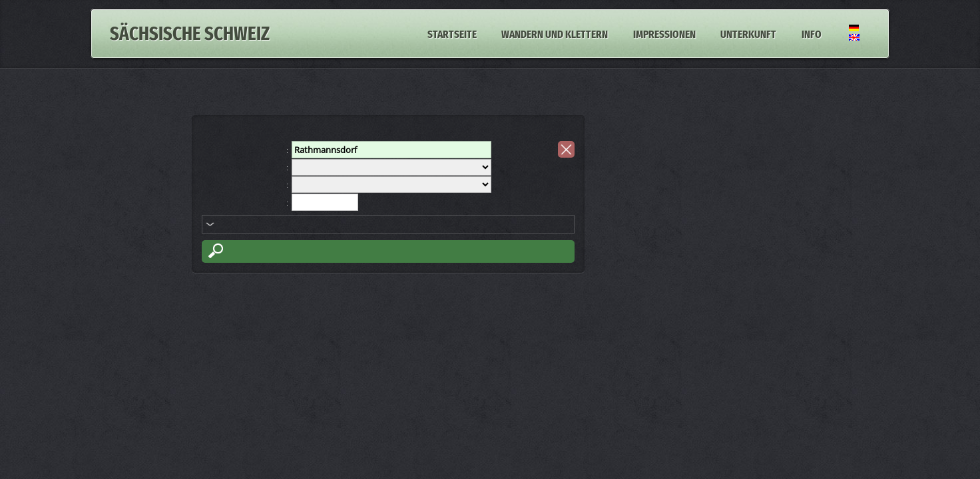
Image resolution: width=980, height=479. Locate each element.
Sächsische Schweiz (190, 34)
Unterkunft (748, 33)
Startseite (452, 33)
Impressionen (664, 33)
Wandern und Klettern (555, 33)
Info (812, 33)
